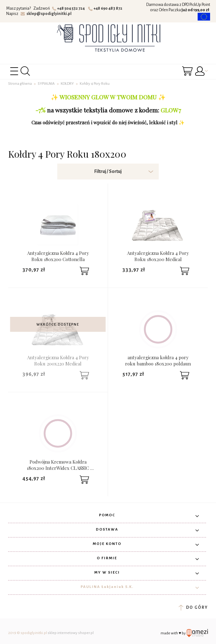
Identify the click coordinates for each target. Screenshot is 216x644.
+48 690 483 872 (106, 8)
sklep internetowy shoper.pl (71, 633)
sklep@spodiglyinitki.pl (46, 14)
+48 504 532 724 (69, 8)
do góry (193, 608)
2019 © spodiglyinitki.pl (28, 633)
